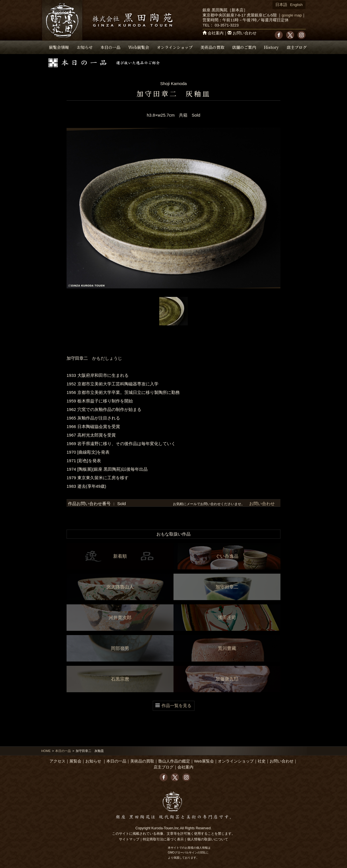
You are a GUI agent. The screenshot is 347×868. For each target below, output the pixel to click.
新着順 (120, 556)
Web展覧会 (139, 47)
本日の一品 (110, 47)
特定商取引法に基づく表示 (163, 839)
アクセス (57, 761)
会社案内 (216, 33)
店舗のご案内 (244, 47)
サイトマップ (129, 839)
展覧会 (75, 761)
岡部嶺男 (120, 648)
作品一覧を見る (176, 705)
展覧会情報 (59, 47)
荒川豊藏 (227, 648)
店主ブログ (297, 47)
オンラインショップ (175, 47)
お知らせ (85, 47)
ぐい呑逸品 (227, 556)
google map (292, 15)
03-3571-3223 (227, 25)
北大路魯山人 (120, 587)
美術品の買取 (212, 47)
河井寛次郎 (120, 618)
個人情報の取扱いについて (208, 839)
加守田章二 (227, 587)
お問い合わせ (245, 33)
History (271, 47)
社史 (262, 761)
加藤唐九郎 (227, 679)
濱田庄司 (227, 618)
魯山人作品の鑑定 (174, 761)
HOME (46, 751)
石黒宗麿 (120, 679)
